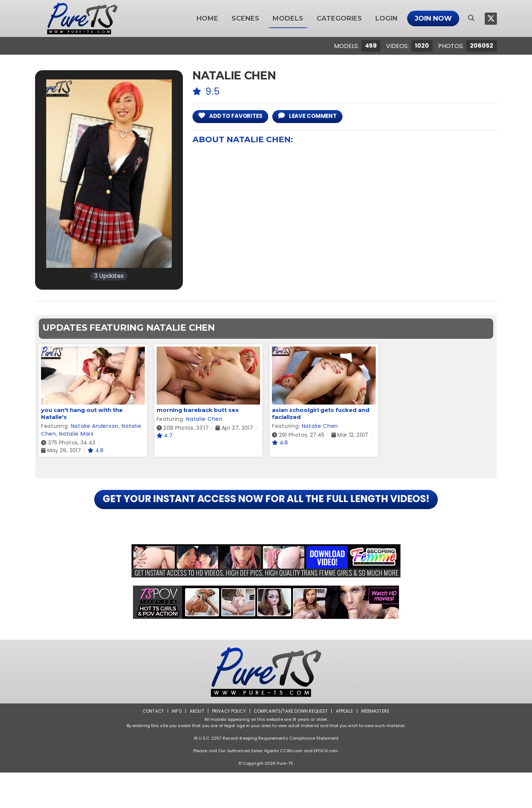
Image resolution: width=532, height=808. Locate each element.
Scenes (245, 18)
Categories (339, 18)
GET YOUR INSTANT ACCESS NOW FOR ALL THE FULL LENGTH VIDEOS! (266, 517)
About (195, 746)
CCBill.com (291, 786)
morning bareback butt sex (198, 410)
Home (207, 18)
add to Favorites (235, 116)
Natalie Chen (204, 419)
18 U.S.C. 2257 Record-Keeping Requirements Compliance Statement (266, 774)
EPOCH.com (326, 786)
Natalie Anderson (95, 426)
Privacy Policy (227, 746)
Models (288, 18)
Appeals (346, 746)
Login (386, 18)
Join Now (433, 18)
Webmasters (378, 746)
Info (174, 746)
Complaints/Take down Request (291, 746)
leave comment (319, 116)
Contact (150, 746)
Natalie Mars (76, 434)
